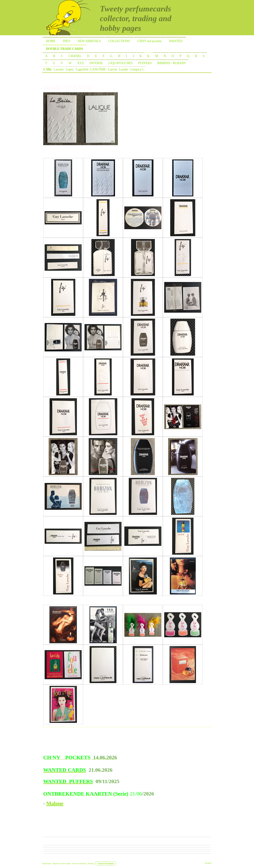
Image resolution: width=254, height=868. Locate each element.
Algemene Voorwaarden (62, 863)
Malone (55, 803)
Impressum (47, 863)
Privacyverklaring (79, 863)
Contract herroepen (105, 863)
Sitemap (91, 863)
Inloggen (208, 863)
